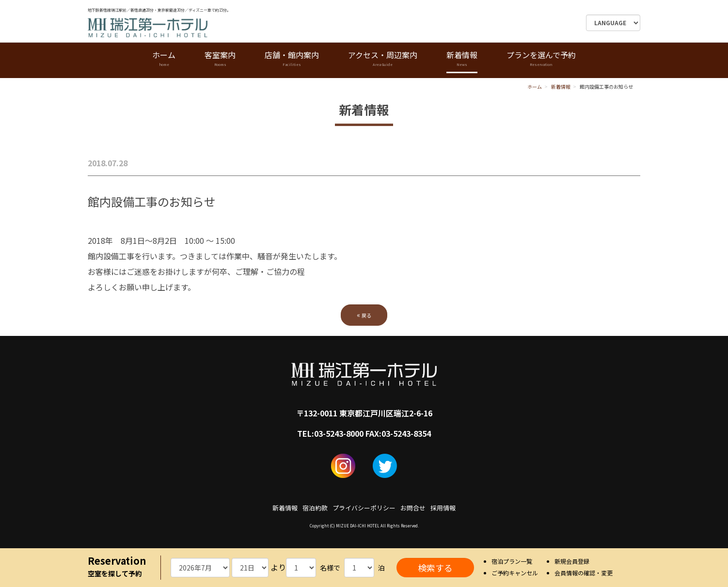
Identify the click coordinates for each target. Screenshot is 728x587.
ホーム (164, 59)
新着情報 (462, 59)
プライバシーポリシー (364, 508)
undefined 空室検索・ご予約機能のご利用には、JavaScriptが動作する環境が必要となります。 (200, 568)
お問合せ (413, 508)
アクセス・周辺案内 (383, 59)
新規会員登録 (572, 561)
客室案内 (220, 59)
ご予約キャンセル (515, 573)
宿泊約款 (315, 508)
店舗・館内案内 (292, 59)
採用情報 (443, 508)
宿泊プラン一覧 (512, 561)
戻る (364, 315)
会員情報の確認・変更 (584, 573)
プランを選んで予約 (541, 59)
